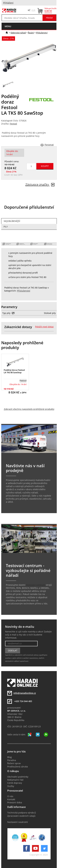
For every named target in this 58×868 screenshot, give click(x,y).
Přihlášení (8, 3)
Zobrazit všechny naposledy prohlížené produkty (29, 409)
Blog (10, 757)
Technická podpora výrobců (22, 813)
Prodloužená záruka (18, 767)
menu (8, 26)
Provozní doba (15, 803)
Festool (13, 124)
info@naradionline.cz (25, 693)
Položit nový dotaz (44, 327)
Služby (11, 786)
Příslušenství (42, 33)
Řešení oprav (14, 763)
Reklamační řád (15, 780)
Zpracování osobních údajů (21, 816)
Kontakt (11, 799)
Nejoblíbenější (12, 221)
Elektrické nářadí (18, 33)
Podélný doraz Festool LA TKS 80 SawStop (14, 371)
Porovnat (49, 145)
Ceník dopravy (15, 783)
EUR (33, 10)
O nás (10, 796)
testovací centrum (36, 585)
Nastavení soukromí (18, 822)
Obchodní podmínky (18, 777)
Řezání (31, 33)
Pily (6, 227)
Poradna (12, 760)
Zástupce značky (40, 185)
